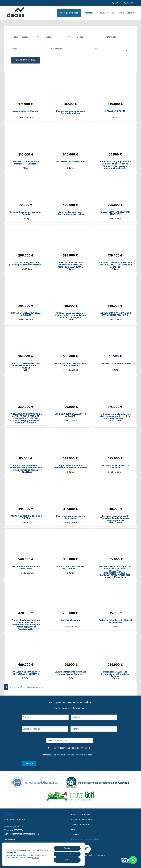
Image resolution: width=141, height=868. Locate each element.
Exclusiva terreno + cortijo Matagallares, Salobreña (26, 163)
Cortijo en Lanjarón (70, 620)
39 (21, 687)
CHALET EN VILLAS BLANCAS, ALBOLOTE (115, 213)
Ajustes (67, 860)
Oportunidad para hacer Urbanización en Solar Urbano (70, 213)
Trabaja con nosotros (80, 825)
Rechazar (67, 854)
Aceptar (67, 848)
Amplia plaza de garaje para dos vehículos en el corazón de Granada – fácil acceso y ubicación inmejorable (115, 165)
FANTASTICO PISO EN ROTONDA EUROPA (26, 517)
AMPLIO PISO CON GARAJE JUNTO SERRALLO (70, 568)
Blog (73, 830)
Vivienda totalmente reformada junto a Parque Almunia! (70, 673)
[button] (133, 860)
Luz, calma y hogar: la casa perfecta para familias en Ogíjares (26, 264)
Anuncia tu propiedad (81, 815)
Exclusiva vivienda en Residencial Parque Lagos (115, 621)
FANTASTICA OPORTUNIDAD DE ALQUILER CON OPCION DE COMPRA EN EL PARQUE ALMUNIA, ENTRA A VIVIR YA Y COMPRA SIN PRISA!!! (26, 419)
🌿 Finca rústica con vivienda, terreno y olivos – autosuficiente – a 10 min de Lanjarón (70, 315)
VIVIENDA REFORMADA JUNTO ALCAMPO (70, 415)
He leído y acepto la (71, 748)
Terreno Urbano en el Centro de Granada (26, 213)
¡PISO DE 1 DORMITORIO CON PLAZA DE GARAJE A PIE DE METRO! (26, 366)
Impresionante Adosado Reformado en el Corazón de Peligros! (115, 674)
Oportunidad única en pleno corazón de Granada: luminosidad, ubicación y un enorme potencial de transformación (26, 625)
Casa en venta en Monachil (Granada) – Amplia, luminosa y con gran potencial (115, 518)
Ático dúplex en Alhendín (26, 111)
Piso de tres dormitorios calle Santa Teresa (26, 568)
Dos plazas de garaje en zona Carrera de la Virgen (70, 112)
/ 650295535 (131, 3)
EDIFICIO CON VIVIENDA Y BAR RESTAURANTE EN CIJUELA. (115, 314)
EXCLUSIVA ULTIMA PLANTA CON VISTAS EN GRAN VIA (26, 673)
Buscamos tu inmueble (81, 820)
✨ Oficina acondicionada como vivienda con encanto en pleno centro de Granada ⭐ (115, 416)
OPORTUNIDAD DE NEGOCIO (70, 162)
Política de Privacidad (80, 748)
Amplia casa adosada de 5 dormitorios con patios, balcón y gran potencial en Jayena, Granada (26, 469)
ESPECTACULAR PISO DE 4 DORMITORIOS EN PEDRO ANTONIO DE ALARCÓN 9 (70, 265)
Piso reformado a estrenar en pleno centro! (70, 517)
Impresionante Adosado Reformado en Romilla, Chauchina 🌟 (70, 468)
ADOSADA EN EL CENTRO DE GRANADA (115, 467)
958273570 (118, 3)
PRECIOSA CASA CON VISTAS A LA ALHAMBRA (70, 365)
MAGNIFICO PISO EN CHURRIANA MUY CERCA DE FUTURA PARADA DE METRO (115, 265)
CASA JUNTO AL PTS (115, 111)
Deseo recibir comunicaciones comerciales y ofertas (71, 755)
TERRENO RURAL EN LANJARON (115, 364)
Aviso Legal (10, 839)
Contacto (75, 835)
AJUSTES (36, 858)
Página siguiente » (34, 687)
